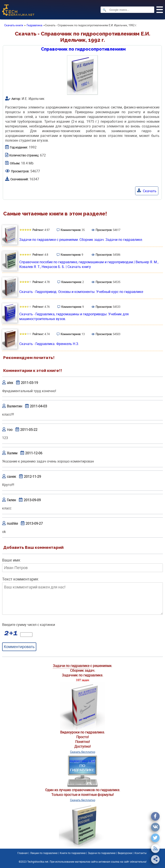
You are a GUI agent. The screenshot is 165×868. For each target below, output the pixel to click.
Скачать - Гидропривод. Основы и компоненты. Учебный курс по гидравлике (81, 292)
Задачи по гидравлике (71, 666)
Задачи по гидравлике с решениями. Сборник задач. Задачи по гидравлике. (81, 240)
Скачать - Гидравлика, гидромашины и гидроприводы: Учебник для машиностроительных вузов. (74, 316)
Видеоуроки (125, 853)
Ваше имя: (11, 560)
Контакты (141, 853)
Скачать (147, 191)
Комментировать (19, 647)
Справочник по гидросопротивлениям (83, 49)
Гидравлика (34, 25)
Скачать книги (14, 25)
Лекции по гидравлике (44, 853)
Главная (23, 853)
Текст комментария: (21, 579)
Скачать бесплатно (83, 752)
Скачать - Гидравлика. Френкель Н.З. (49, 344)
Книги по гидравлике (73, 853)
